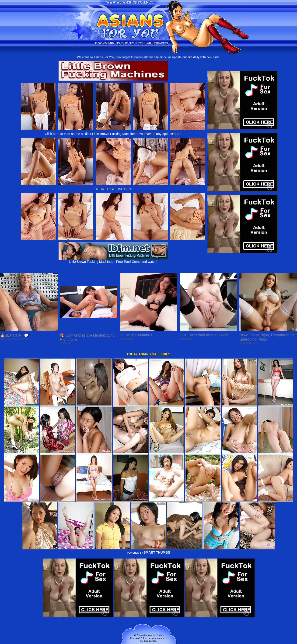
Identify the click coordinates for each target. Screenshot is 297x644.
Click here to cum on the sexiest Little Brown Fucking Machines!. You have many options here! (113, 134)
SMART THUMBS (157, 552)
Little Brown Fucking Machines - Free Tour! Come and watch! (113, 260)
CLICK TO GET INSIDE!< (113, 189)
